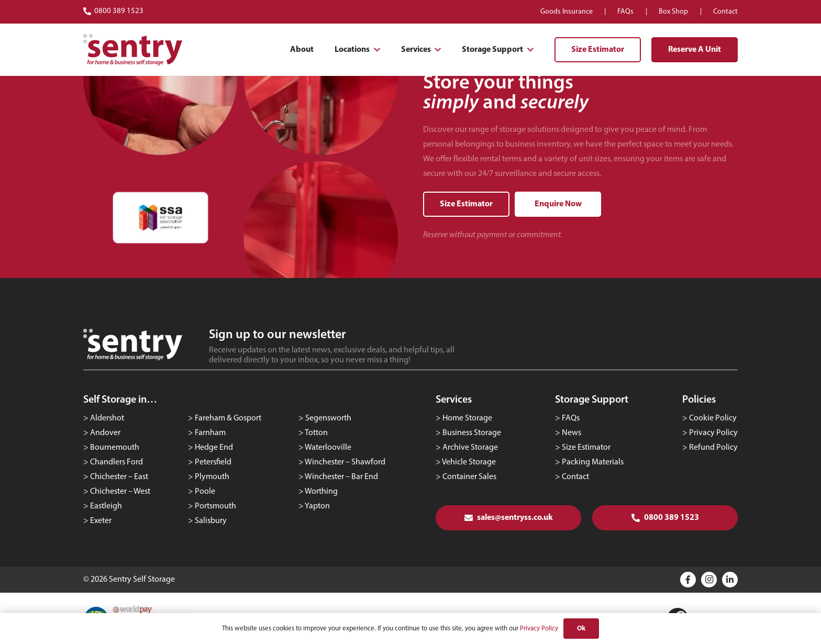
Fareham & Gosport (228, 418)
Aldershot (107, 418)
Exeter (101, 521)
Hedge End (214, 448)
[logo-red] (133, 50)
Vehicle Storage (469, 462)
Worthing (321, 492)
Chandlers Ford (117, 462)
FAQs (571, 418)
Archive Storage (470, 448)
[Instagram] (709, 580)
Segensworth (328, 418)
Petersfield (213, 462)
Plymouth (212, 477)
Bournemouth (115, 448)
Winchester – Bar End (341, 477)
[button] (375, 50)
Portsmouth (215, 506)
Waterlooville (328, 448)
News (572, 433)
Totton (316, 433)
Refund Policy (713, 448)
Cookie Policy (713, 418)
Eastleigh (106, 506)
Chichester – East (119, 477)
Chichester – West (120, 492)
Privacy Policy (713, 433)
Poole (205, 492)
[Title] (688, 580)
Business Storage (472, 433)
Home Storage (467, 418)
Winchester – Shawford (345, 462)
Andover (105, 433)
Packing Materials (593, 462)
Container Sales (469, 477)
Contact (575, 477)
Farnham (210, 433)
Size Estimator (586, 448)
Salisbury (211, 521)
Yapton (317, 506)
